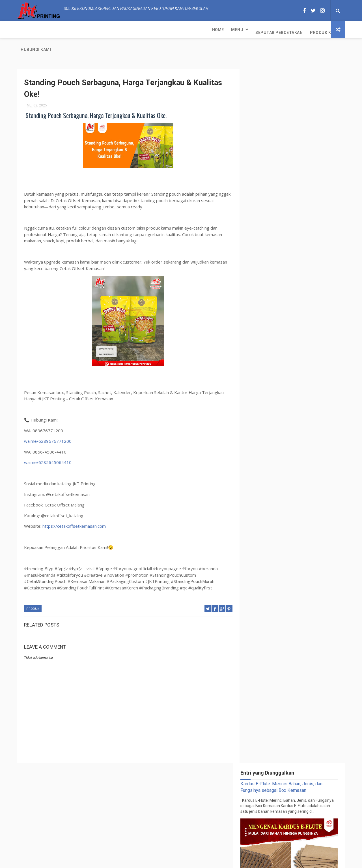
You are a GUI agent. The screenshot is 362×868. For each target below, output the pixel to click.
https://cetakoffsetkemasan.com (74, 507)
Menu (46, 30)
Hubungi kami (170, 30)
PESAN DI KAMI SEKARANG (305, 344)
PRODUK (33, 590)
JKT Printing (225, 861)
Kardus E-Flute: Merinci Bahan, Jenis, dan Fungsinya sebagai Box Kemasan (306, 374)
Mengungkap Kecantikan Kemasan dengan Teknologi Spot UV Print (306, 398)
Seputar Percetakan (88, 30)
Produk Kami (133, 30)
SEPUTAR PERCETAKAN (291, 450)
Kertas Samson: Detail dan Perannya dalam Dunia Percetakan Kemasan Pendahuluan (304, 786)
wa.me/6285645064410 (48, 443)
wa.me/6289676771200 (48, 422)
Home (26, 30)
